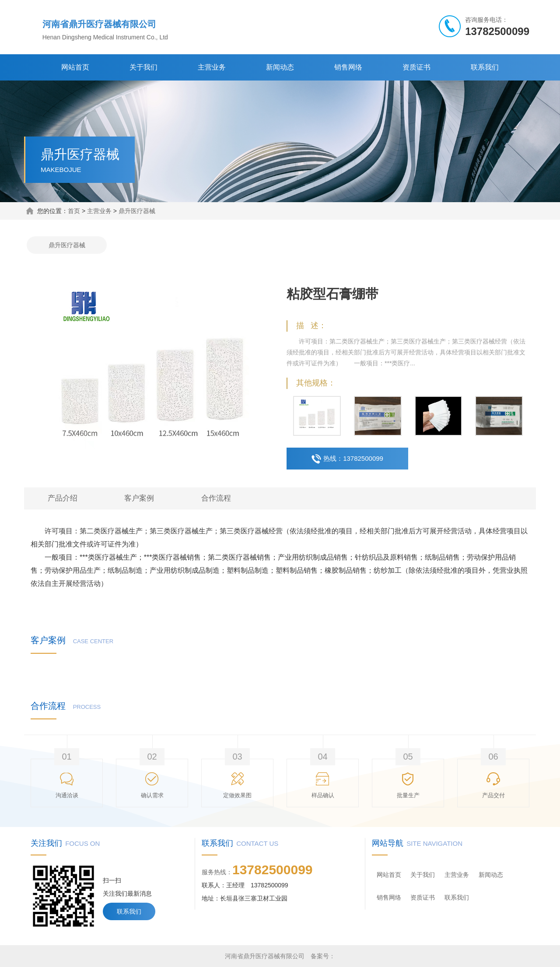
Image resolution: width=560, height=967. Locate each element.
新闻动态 (280, 67)
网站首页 (75, 67)
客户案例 (139, 498)
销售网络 (348, 67)
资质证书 (416, 67)
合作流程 (216, 498)
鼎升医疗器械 (137, 211)
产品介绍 (63, 498)
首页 (74, 211)
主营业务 (212, 67)
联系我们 (485, 67)
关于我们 (143, 67)
